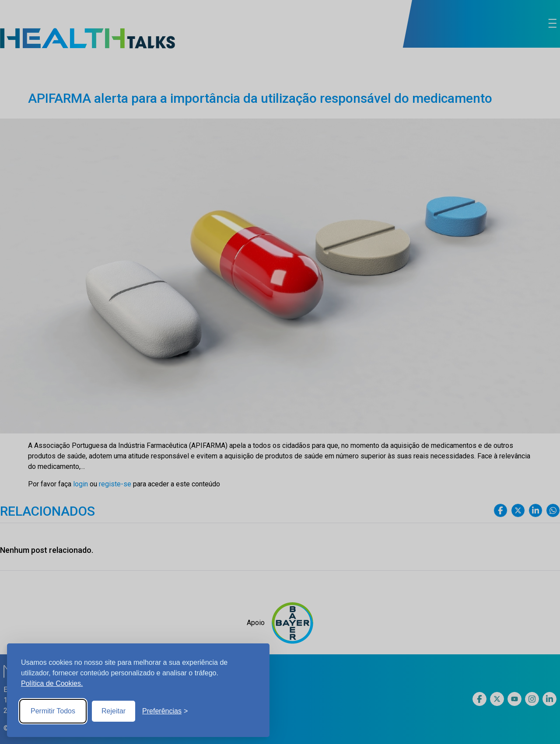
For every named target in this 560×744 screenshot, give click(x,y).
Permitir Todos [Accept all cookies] (53, 711)
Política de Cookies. (52, 683)
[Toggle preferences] (165, 711)
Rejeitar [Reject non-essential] (114, 711)
